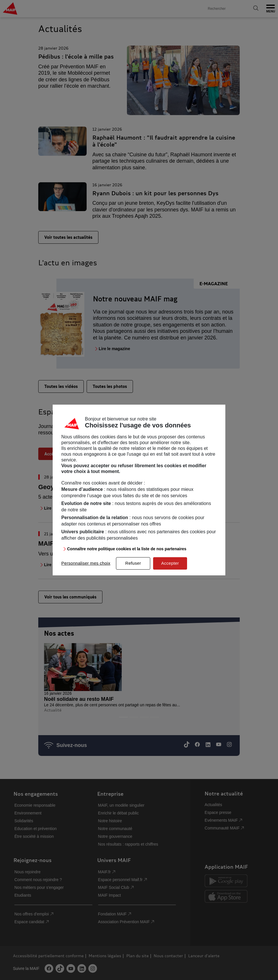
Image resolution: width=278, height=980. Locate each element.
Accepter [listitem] (170, 563)
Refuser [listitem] (133, 563)
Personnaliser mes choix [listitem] (86, 563)
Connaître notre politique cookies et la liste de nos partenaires (127, 549)
